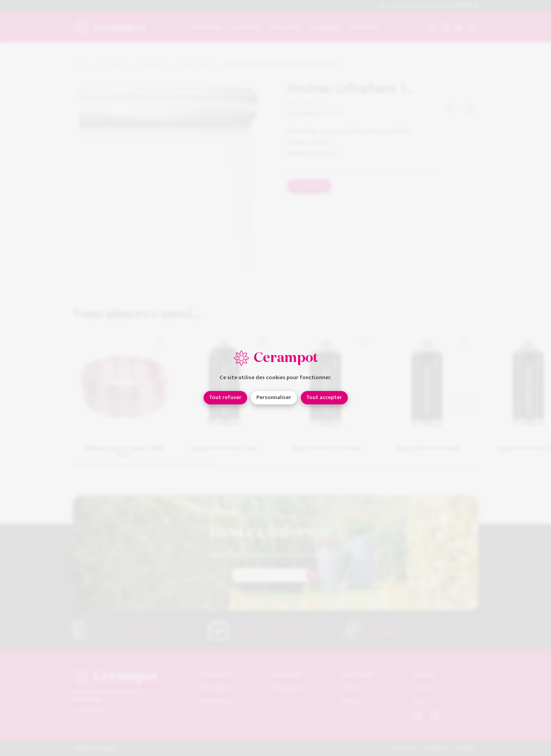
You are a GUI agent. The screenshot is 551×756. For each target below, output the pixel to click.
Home (80, 65)
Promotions (286, 688)
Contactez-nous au (429, 6)
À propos (424, 674)
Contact (423, 688)
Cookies (466, 748)
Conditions (437, 748)
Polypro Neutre (196, 65)
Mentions (405, 748)
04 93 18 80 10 (90, 710)
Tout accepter (324, 397)
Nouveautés (286, 674)
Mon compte (358, 674)
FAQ (418, 701)
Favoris (351, 701)
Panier (350, 688)
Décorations (216, 688)
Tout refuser (225, 397)
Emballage (153, 65)
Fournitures (114, 65)
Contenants (215, 674)
